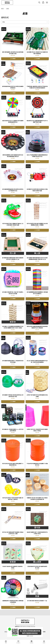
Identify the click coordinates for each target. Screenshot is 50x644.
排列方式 (5, 18)
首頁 (2, 9)
